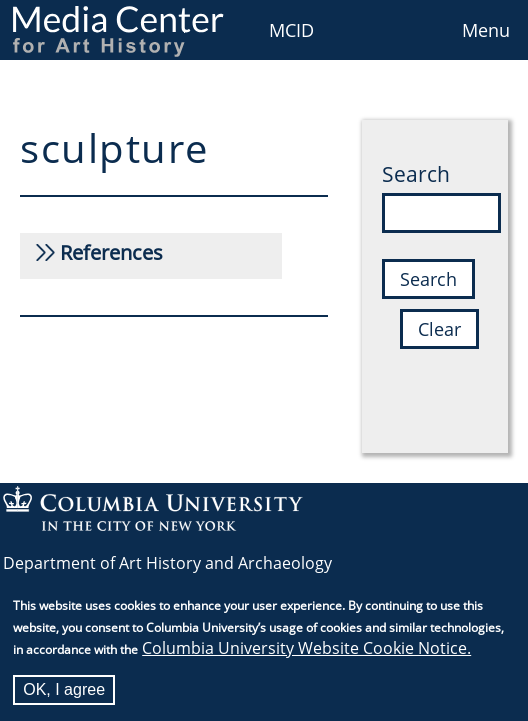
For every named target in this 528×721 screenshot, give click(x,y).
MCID (291, 30)
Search (416, 174)
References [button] (111, 252)
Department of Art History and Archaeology (167, 563)
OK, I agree (64, 692)
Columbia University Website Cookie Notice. (306, 651)
